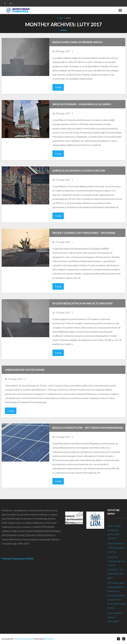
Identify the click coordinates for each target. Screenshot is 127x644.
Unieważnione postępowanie (25, 370)
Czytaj (58, 87)
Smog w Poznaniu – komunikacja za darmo (82, 104)
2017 (61, 18)
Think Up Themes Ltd (23, 639)
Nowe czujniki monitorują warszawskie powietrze (114, 532)
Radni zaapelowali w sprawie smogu (77, 42)
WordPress (49, 639)
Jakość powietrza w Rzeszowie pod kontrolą (116, 547)
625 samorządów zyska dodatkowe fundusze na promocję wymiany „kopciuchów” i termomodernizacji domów (117, 595)
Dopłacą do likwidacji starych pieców (79, 171)
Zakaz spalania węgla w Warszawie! (115, 617)
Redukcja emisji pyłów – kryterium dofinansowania (88, 428)
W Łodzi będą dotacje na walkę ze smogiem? (83, 303)
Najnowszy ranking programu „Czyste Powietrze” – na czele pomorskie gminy (116, 567)
